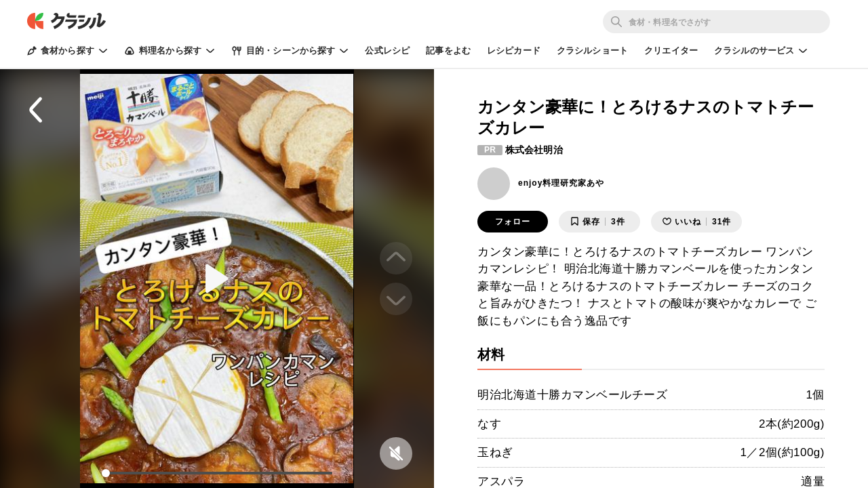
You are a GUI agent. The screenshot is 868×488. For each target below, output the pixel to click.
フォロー (513, 222)
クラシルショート (592, 50)
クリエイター (671, 50)
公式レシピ (387, 50)
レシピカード (514, 50)
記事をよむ (448, 50)
